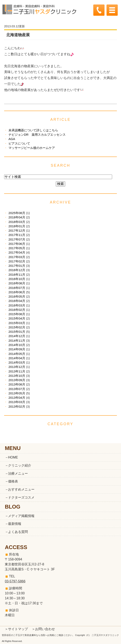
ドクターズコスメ (21, 497)
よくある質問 (18, 532)
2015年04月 (17, 318)
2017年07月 (17, 239)
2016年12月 (17, 270)
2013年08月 (17, 384)
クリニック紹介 (20, 465)
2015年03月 (17, 323)
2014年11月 (17, 341)
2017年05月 (17, 248)
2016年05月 (17, 296)
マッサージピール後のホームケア (32, 148)
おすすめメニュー (21, 489)
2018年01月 (17, 226)
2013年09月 (17, 380)
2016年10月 (17, 279)
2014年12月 (17, 336)
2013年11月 (17, 371)
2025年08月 (17, 213)
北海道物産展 (18, 35)
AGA (12, 139)
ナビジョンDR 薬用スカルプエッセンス (37, 135)
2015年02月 (17, 327)
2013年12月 (17, 367)
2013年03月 (17, 402)
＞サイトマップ (16, 629)
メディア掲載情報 (21, 516)
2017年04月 (17, 252)
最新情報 (15, 524)
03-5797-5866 (15, 581)
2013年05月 (17, 393)
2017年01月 (17, 266)
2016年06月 (17, 292)
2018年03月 (17, 222)
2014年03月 (17, 362)
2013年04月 (17, 398)
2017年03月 (17, 257)
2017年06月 (17, 244)
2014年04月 (17, 358)
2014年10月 (17, 345)
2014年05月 (17, 354)
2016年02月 (17, 310)
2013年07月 (17, 389)
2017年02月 (17, 261)
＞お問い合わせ (43, 629)
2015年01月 (17, 332)
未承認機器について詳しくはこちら (33, 130)
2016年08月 (17, 283)
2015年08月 (17, 314)
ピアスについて (19, 143)
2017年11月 (17, 235)
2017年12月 (17, 230)
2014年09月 (17, 349)
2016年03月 (17, 305)
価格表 (13, 481)
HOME (13, 457)
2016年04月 (17, 301)
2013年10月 (17, 376)
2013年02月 (17, 406)
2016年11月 (17, 275)
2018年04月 (17, 217)
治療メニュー (18, 473)
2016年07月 (17, 288)
